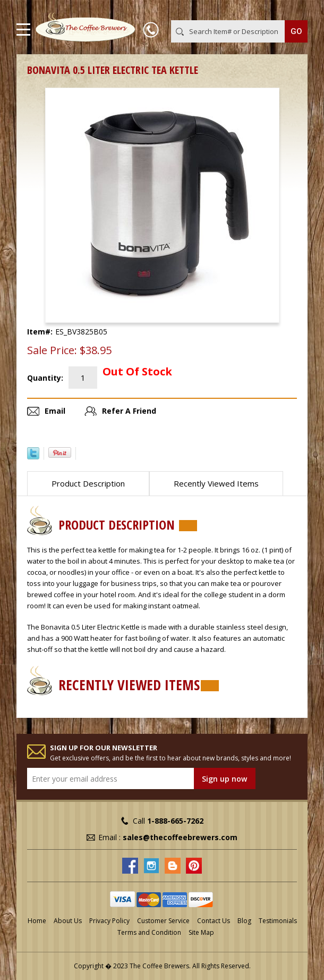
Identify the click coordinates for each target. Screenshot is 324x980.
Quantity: (45, 378)
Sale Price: (52, 350)
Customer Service (163, 921)
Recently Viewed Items (216, 483)
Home (37, 921)
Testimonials (278, 921)
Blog (244, 921)
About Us (68, 921)
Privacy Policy (109, 921)
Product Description (88, 483)
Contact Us (214, 921)
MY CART (292, 10)
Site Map (201, 932)
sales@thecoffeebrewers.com (180, 837)
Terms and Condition (149, 932)
